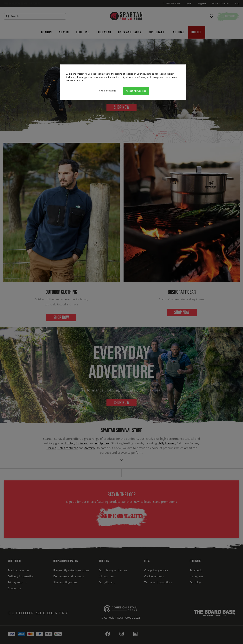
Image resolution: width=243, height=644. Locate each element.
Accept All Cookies (136, 91)
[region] (123, 82)
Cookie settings (108, 91)
